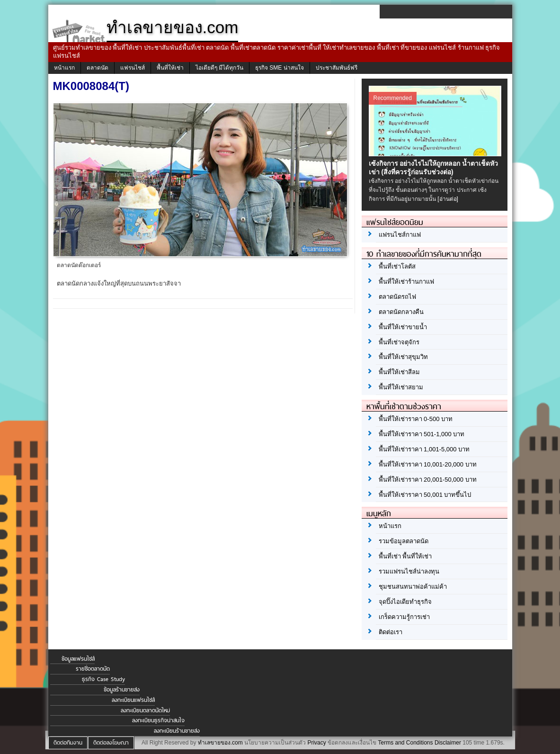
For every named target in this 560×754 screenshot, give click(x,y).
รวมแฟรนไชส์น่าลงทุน (409, 571)
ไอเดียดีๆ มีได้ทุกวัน (219, 68)
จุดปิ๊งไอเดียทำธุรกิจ (405, 602)
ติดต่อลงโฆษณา (111, 743)
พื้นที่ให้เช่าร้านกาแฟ (406, 282)
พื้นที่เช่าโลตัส (397, 266)
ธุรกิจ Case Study (103, 679)
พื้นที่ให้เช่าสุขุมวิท (403, 357)
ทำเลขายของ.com (220, 743)
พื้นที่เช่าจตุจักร (399, 342)
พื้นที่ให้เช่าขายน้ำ (403, 327)
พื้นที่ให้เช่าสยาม (401, 387)
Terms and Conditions (405, 743)
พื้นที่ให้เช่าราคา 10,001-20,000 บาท (428, 464)
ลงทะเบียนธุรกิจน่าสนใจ (158, 720)
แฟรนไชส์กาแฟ (400, 235)
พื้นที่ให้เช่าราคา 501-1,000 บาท (422, 434)
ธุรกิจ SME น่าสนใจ (280, 68)
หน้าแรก (64, 68)
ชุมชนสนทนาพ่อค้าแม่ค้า (413, 587)
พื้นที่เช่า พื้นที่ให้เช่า (405, 556)
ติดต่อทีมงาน (68, 743)
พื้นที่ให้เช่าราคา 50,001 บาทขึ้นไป (425, 495)
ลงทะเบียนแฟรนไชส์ (133, 700)
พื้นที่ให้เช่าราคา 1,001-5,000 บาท (424, 449)
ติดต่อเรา (391, 632)
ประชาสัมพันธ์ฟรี (337, 68)
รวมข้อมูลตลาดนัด (404, 541)
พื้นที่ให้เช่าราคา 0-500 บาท (416, 419)
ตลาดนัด (98, 68)
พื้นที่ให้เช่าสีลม (399, 372)
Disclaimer (448, 743)
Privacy (316, 743)
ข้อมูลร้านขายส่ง (122, 690)
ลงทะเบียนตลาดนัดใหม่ (145, 710)
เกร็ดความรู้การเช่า (404, 617)
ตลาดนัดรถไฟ (397, 297)
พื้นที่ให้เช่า (170, 68)
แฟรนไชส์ (133, 68)
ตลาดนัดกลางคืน (401, 312)
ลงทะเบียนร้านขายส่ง (177, 731)
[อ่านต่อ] (448, 199)
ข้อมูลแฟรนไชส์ (78, 659)
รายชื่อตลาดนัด (93, 669)
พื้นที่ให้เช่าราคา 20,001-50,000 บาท (428, 480)
